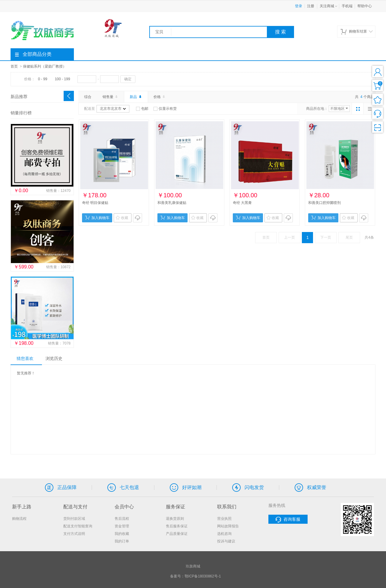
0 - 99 (43, 79)
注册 (311, 6)
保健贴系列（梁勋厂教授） (45, 66)
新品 (136, 97)
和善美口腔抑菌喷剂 (324, 203)
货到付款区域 (74, 519)
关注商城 (329, 6)
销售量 (111, 97)
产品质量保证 (177, 534)
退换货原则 (175, 519)
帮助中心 (365, 6)
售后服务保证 (177, 526)
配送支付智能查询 (78, 526)
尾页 (349, 237)
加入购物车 (97, 218)
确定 (128, 79)
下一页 (326, 237)
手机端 (347, 6)
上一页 (289, 237)
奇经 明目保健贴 (95, 203)
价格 (160, 97)
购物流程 (19, 519)
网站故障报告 (228, 526)
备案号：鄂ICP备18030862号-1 (195, 576)
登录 (299, 6)
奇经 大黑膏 (242, 203)
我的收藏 (122, 534)
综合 (88, 97)
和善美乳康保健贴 (172, 203)
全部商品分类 (33, 54)
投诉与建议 (226, 541)
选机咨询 (224, 534)
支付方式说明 (74, 534)
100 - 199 (63, 79)
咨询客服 (288, 520)
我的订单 (122, 541)
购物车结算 (357, 32)
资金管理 (122, 526)
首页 (14, 66)
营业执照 (224, 519)
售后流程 (122, 519)
